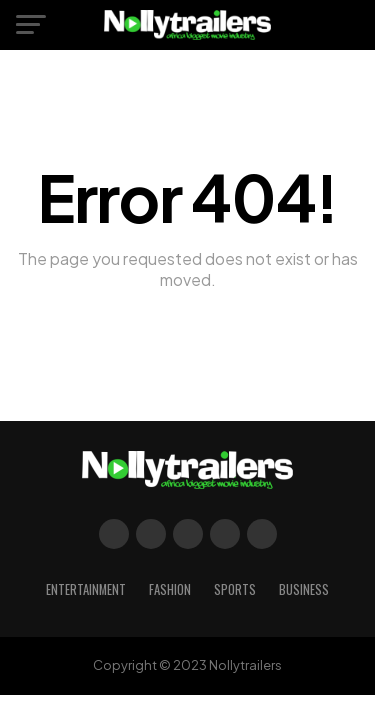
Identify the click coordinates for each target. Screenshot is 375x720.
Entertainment (86, 589)
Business (304, 589)
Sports (235, 589)
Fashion (170, 589)
